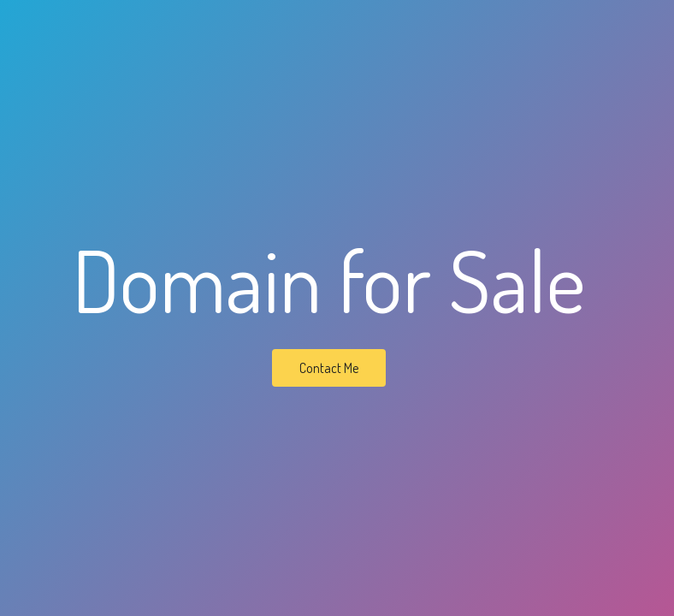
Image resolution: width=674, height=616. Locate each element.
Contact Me (329, 368)
